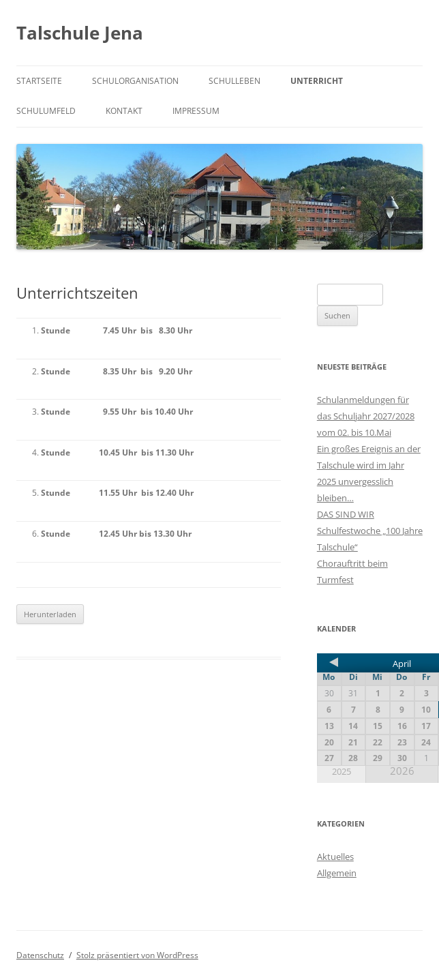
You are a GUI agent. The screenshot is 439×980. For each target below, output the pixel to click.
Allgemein (337, 873)
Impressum (196, 111)
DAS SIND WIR (346, 514)
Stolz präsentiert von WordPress (137, 955)
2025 (342, 772)
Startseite (39, 81)
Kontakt (124, 111)
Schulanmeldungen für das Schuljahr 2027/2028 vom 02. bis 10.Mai (366, 416)
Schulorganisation (135, 81)
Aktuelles (335, 857)
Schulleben (234, 81)
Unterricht (317, 81)
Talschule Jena (80, 33)
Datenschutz (40, 955)
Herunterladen (50, 614)
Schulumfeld (46, 111)
